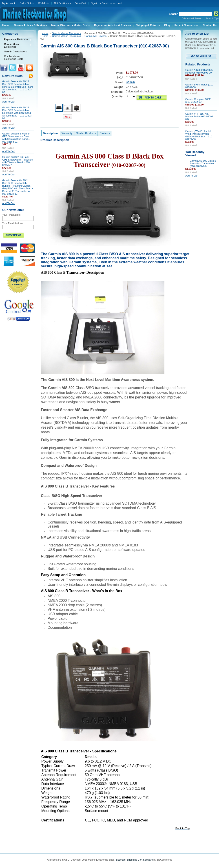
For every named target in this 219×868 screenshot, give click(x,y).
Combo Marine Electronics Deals (13, 58)
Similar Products (86, 133)
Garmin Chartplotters (15, 51)
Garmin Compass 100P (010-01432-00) (198, 101)
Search (174, 14)
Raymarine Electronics (17, 40)
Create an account (112, 3)
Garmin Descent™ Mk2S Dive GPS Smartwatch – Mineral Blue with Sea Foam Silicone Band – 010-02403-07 (18, 87)
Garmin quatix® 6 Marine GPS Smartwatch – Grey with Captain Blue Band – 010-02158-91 (16, 138)
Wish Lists (44, 3)
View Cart (81, 3)
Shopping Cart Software (140, 860)
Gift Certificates (62, 3)
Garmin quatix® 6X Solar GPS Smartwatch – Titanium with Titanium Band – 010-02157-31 (18, 161)
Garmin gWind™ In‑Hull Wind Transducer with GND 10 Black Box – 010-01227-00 (199, 135)
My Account (9, 3)
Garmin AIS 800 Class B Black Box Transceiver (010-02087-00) (203, 163)
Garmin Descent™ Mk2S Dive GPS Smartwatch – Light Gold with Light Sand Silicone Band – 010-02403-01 (17, 113)
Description (50, 133)
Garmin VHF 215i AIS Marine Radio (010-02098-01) (200, 116)
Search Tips (212, 18)
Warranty (67, 133)
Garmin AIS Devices (95, 36)
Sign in (94, 3)
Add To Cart (9, 102)
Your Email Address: (13, 223)
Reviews (105, 133)
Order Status (27, 3)
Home (45, 33)
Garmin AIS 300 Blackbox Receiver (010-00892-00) (199, 71)
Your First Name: (11, 215)
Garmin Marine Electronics (17, 45)
